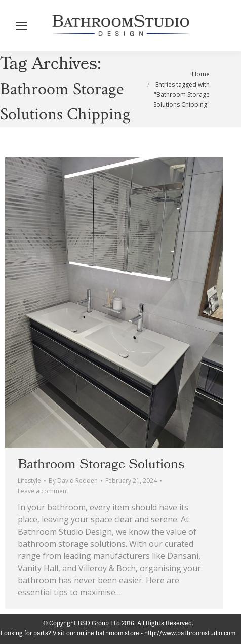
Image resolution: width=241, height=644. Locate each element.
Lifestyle (29, 481)
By (73, 481)
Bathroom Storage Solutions (101, 464)
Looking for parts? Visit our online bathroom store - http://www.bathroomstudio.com (118, 634)
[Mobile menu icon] (21, 26)
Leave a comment (43, 491)
